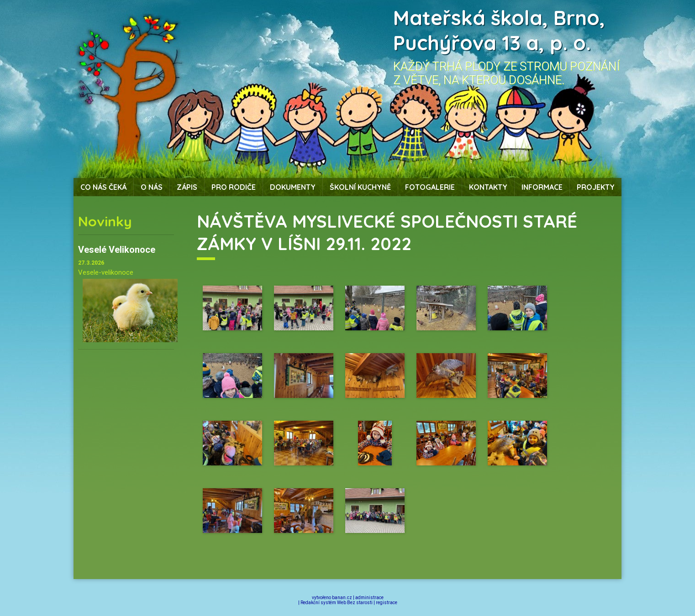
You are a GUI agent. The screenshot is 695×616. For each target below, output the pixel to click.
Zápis (187, 187)
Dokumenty (293, 187)
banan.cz (342, 598)
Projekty (596, 187)
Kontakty (488, 187)
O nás (152, 187)
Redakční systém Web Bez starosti (337, 603)
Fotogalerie (430, 187)
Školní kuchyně (360, 187)
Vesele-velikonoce (106, 272)
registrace (387, 603)
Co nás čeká (103, 187)
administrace (369, 598)
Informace (542, 187)
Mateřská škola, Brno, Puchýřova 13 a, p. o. (499, 30)
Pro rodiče (234, 187)
